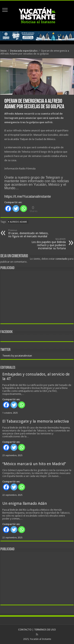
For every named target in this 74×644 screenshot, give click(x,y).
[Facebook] (8, 209)
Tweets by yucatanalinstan (17, 356)
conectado (61, 259)
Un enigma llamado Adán (25, 503)
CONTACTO (25, 630)
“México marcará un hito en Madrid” (34, 464)
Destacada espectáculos (24, 51)
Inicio (4, 51)
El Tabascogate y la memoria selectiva (36, 421)
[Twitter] (16, 209)
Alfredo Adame (18, 222)
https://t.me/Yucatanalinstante (28, 196)
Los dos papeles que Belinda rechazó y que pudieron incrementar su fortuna (45, 244)
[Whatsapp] (24, 209)
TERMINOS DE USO (45, 630)
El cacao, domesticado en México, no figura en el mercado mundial (29, 233)
